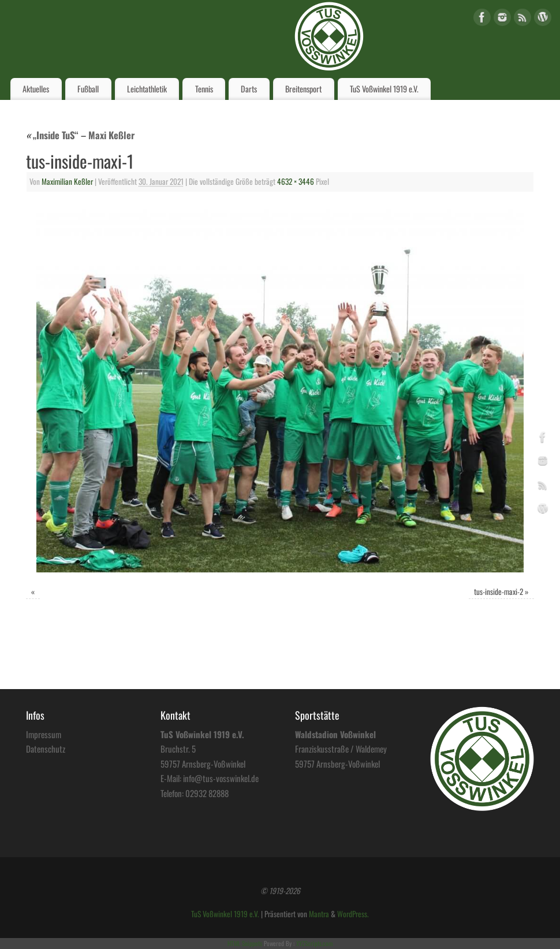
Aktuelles (36, 89)
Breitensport (303, 89)
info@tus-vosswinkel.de (221, 778)
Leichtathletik (147, 89)
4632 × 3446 (296, 181)
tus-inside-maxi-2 (499, 591)
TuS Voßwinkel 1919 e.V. (384, 89)
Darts (249, 89)
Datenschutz (46, 749)
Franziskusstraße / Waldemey (341, 749)
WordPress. (353, 914)
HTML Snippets (245, 943)
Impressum (44, 734)
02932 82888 (207, 793)
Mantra (319, 914)
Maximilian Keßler (67, 181)
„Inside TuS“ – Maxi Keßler (80, 135)
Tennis (204, 89)
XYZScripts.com (314, 943)
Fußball (88, 89)
